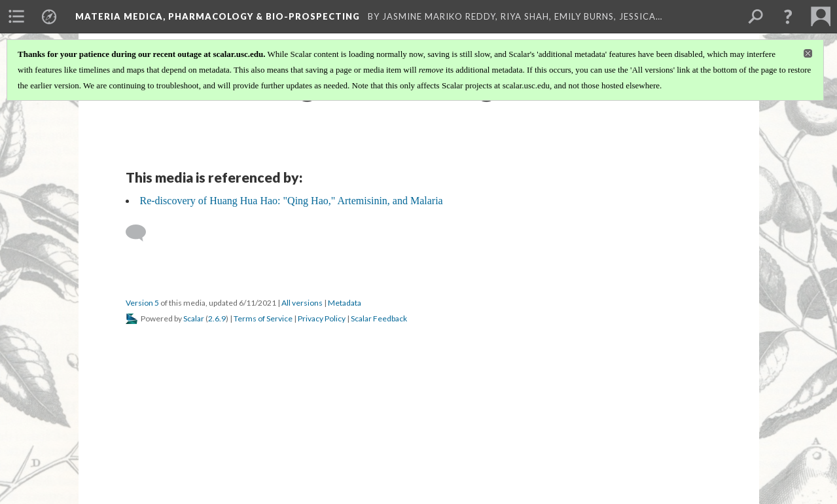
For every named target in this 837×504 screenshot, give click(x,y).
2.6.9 (217, 318)
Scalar (194, 318)
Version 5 (142, 303)
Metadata (345, 303)
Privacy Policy (322, 318)
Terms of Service (263, 318)
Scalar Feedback (379, 318)
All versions (302, 303)
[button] (788, 16)
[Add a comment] (142, 233)
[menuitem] (16, 16)
